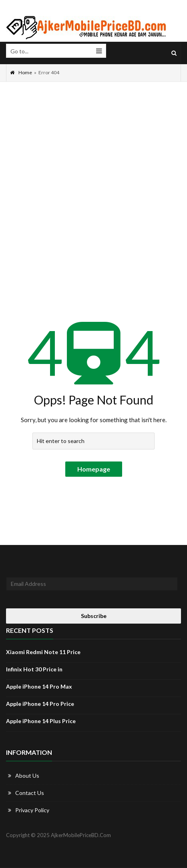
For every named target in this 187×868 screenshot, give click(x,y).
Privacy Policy (32, 810)
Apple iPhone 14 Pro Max (39, 686)
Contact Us (30, 793)
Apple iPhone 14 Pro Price (40, 704)
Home (21, 72)
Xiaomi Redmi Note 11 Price (43, 652)
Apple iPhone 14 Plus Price (41, 721)
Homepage (94, 469)
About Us (27, 776)
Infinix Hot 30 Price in (34, 669)
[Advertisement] (93, 180)
